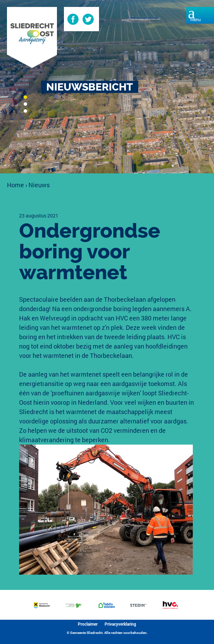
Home (15, 185)
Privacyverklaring (120, 624)
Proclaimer (88, 624)
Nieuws (39, 185)
